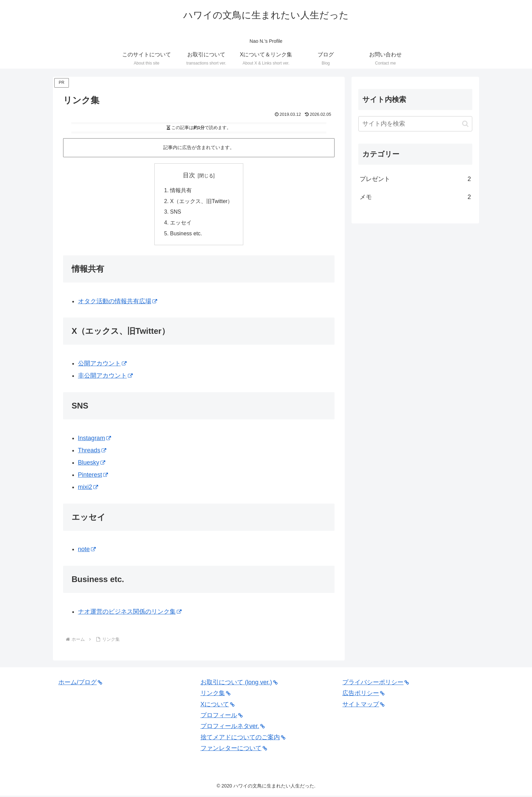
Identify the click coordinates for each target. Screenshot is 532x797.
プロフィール (222, 717)
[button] (465, 124)
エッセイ (181, 224)
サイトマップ (363, 706)
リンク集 (215, 694)
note (87, 550)
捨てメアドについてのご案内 (243, 739)
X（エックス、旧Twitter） (202, 202)
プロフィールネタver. (233, 727)
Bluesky (92, 464)
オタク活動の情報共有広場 (118, 303)
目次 (189, 175)
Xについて (217, 706)
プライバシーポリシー (376, 684)
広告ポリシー (363, 694)
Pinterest (93, 476)
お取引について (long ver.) (239, 684)
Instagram (94, 439)
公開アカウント (102, 365)
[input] (415, 124)
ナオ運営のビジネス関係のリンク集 (130, 613)
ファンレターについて (234, 749)
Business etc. (186, 235)
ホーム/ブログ (80, 684)
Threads (92, 452)
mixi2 (88, 488)
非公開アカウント (105, 377)
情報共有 (181, 191)
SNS (176, 213)
